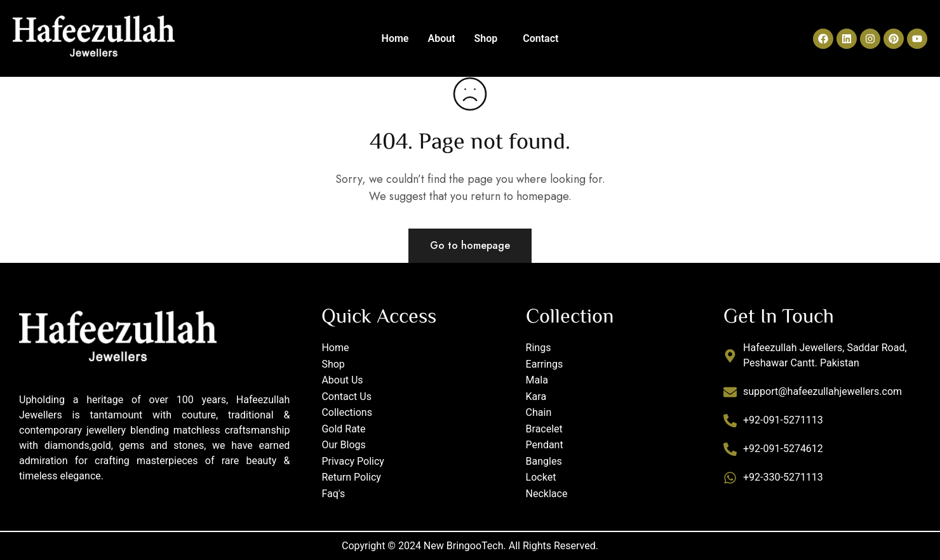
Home (395, 38)
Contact (540, 38)
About (441, 38)
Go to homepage (470, 245)
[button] (489, 39)
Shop (486, 38)
